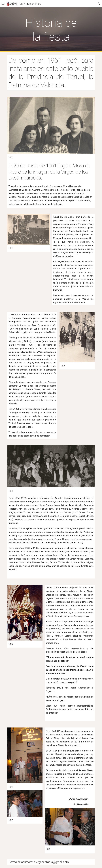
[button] (3, 4)
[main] (51, 30)
